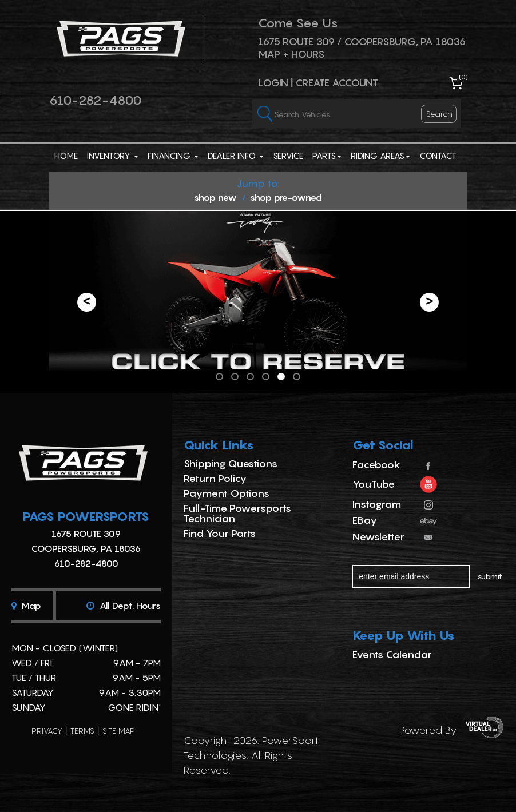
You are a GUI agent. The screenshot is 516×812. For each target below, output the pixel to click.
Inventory (113, 156)
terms (82, 731)
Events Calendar (392, 654)
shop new (215, 197)
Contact (438, 156)
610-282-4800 (95, 100)
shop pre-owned (286, 197)
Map (26, 606)
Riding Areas (380, 156)
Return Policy (215, 478)
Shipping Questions (231, 463)
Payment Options (227, 493)
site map (119, 731)
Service (288, 156)
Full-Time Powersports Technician (237, 513)
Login (273, 83)
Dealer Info (236, 156)
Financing (173, 156)
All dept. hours (124, 606)
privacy (47, 731)
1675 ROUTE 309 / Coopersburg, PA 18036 (362, 41)
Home (66, 156)
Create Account (337, 83)
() (463, 77)
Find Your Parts (220, 533)
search (439, 114)
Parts (327, 156)
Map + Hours (291, 54)
